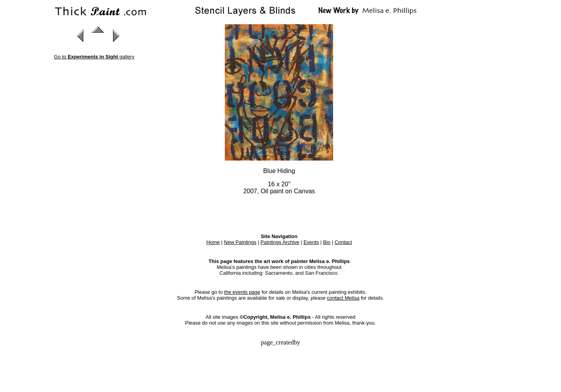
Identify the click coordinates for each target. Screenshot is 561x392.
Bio (327, 242)
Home (213, 242)
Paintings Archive (280, 242)
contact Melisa (343, 298)
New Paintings (240, 242)
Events (311, 242)
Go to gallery (94, 57)
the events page (242, 292)
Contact (343, 242)
